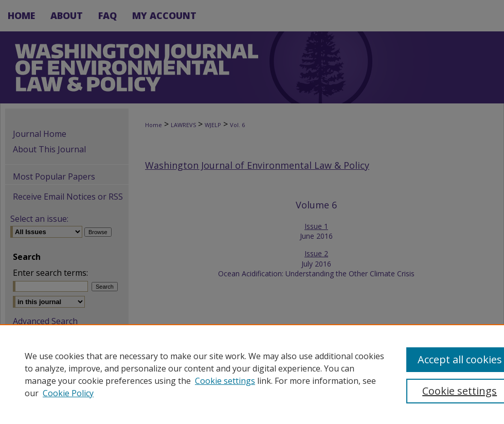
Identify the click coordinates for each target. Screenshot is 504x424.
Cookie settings (225, 381)
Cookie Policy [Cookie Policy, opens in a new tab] (68, 393)
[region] (252, 374)
